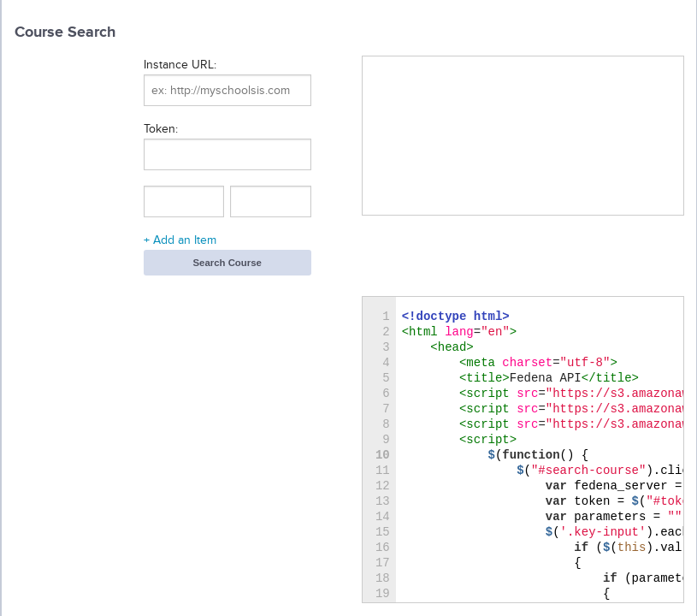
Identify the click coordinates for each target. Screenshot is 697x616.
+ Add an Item (180, 240)
